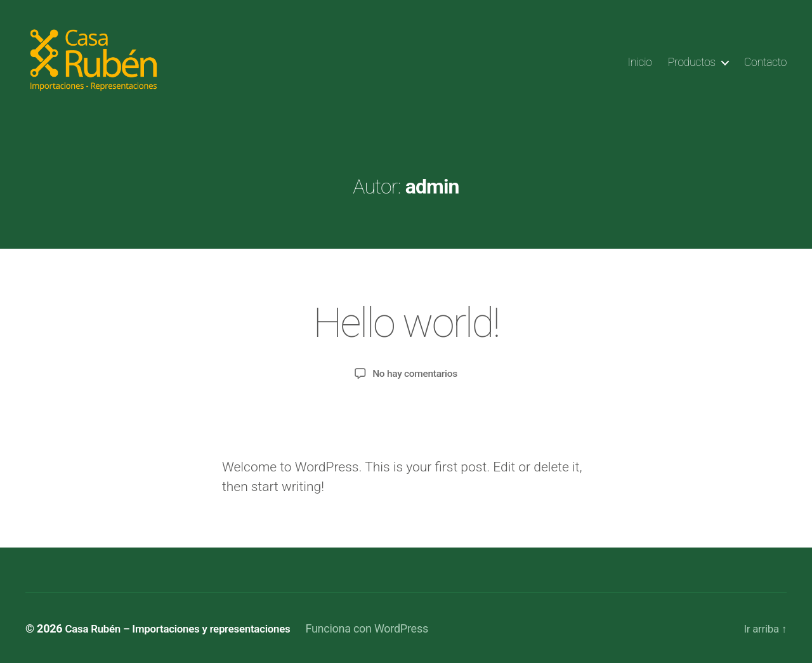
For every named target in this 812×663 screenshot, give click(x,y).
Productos (692, 62)
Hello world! (406, 322)
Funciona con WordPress (383, 627)
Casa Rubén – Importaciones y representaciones (186, 627)
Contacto (765, 62)
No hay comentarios (415, 372)
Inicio (640, 62)
